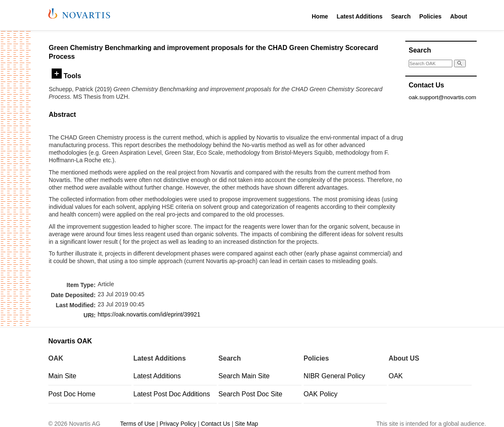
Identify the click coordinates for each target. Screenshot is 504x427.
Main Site (62, 376)
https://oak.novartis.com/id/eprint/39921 (149, 314)
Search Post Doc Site (250, 394)
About (459, 16)
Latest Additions (360, 16)
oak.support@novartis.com (442, 97)
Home (320, 16)
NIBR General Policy (335, 376)
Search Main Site (244, 376)
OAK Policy (321, 394)
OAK (396, 376)
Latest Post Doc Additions (172, 394)
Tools (66, 76)
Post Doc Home (72, 394)
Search (401, 16)
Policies (430, 16)
